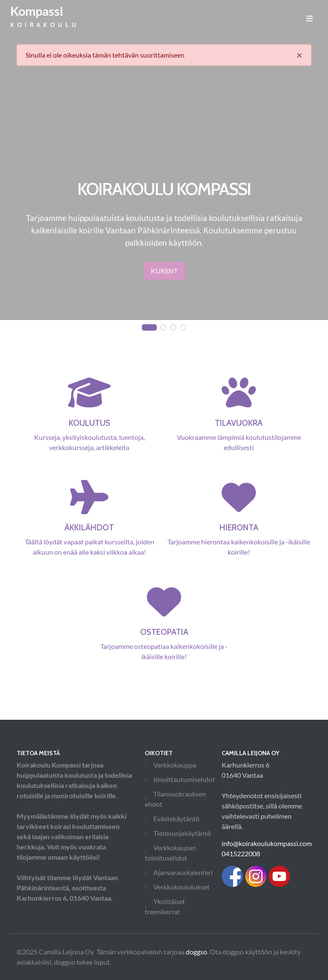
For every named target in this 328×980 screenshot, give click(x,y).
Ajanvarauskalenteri (183, 872)
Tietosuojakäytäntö (182, 833)
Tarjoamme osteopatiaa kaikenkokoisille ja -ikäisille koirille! (164, 634)
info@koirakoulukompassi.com (267, 843)
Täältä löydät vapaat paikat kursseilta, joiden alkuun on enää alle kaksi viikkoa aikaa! (89, 529)
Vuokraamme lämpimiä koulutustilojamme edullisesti (239, 425)
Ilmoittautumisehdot (184, 779)
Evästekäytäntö (176, 819)
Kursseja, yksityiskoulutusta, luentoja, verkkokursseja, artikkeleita (89, 425)
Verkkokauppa (175, 765)
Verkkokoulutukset (182, 887)
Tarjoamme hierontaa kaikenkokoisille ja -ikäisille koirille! (239, 529)
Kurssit (164, 271)
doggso (196, 952)
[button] (149, 328)
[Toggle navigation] (309, 18)
